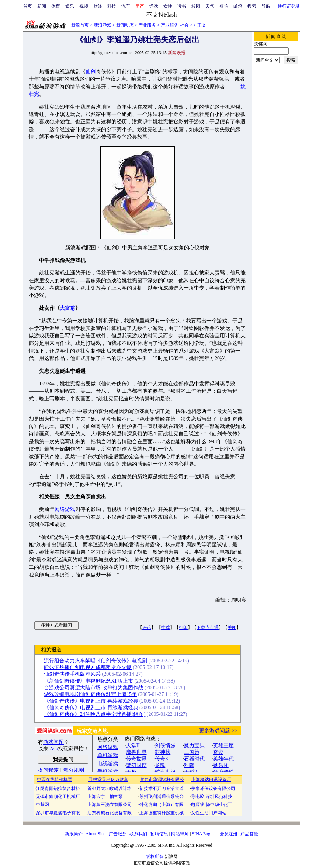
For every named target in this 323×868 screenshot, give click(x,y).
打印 (183, 627)
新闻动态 (125, 25)
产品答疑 (249, 834)
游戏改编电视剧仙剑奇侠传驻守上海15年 (90, 694)
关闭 (232, 627)
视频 (84, 6)
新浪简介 (74, 834)
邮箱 (238, 6)
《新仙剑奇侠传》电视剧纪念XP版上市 (88, 681)
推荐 (166, 627)
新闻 (42, 6)
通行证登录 (289, 6)
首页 (28, 6)
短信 (224, 6)
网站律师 (180, 834)
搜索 (252, 6)
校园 (196, 6)
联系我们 (138, 834)
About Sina (95, 834)
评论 (147, 627)
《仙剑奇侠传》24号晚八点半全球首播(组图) (95, 714)
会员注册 (229, 834)
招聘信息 (159, 834)
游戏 (154, 6)
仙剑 (91, 72)
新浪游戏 (103, 25)
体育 (56, 6)
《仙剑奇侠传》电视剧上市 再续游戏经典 (91, 701)
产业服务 (147, 25)
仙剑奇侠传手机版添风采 (72, 674)
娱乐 (70, 6)
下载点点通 (208, 627)
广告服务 (118, 834)
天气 (210, 6)
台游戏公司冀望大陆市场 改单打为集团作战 (94, 688)
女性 (168, 6)
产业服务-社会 (175, 25)
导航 (266, 6)
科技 (112, 6)
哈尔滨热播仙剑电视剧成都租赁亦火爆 (88, 667)
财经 (98, 6)
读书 (182, 6)
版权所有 (154, 857)
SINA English (204, 834)
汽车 (126, 6)
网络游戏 (65, 509)
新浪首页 (80, 25)
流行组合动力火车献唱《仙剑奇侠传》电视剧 (95, 661)
